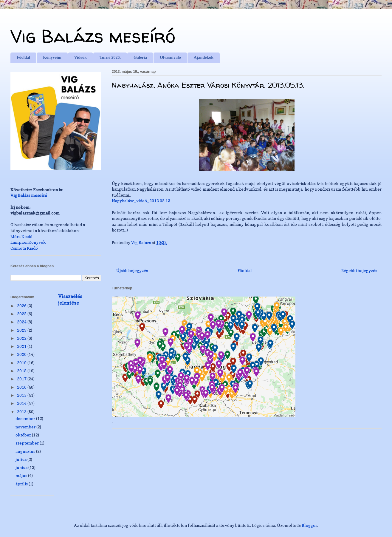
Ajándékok (204, 57)
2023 (22, 330)
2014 (22, 403)
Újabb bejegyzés (132, 270)
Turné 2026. (110, 57)
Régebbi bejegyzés (359, 270)
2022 (22, 338)
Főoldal (23, 57)
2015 (22, 395)
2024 (22, 322)
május (22, 475)
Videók (80, 57)
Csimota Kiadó (24, 248)
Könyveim (52, 57)
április (22, 484)
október (24, 435)
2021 (22, 346)
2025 (22, 314)
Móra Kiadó (21, 236)
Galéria (140, 57)
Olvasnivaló (170, 57)
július (21, 459)
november (26, 427)
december (26, 418)
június (22, 467)
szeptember (28, 443)
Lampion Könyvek (28, 242)
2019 (22, 363)
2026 (22, 306)
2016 (22, 387)
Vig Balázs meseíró (93, 36)
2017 (22, 379)
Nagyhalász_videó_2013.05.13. (141, 201)
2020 (22, 354)
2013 (22, 412)
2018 (22, 371)
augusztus (26, 451)
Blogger (309, 525)
